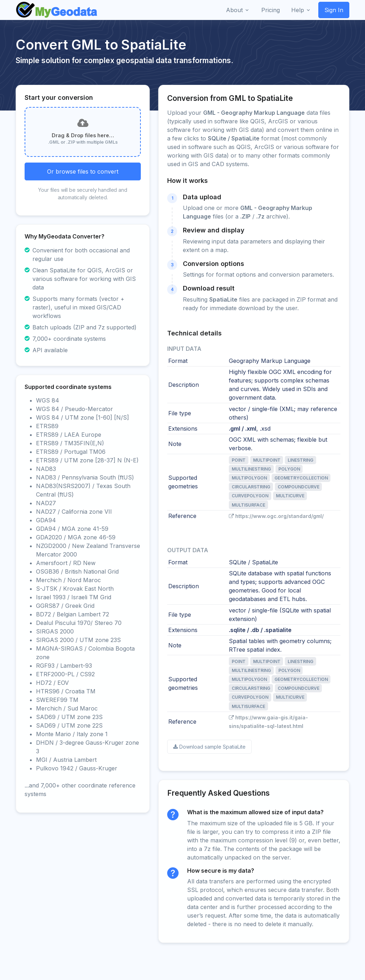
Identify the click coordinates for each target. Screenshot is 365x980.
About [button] (234, 10)
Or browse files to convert (83, 171)
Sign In (334, 10)
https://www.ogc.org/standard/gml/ (276, 516)
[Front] (57, 10)
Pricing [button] (271, 10)
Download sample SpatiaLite (209, 747)
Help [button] (298, 10)
